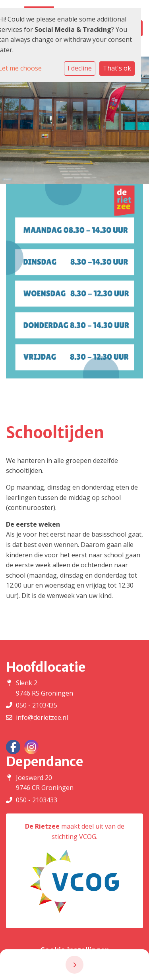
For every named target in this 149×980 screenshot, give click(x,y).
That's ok (117, 68)
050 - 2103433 (37, 800)
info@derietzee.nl (42, 717)
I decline (80, 68)
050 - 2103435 (37, 705)
